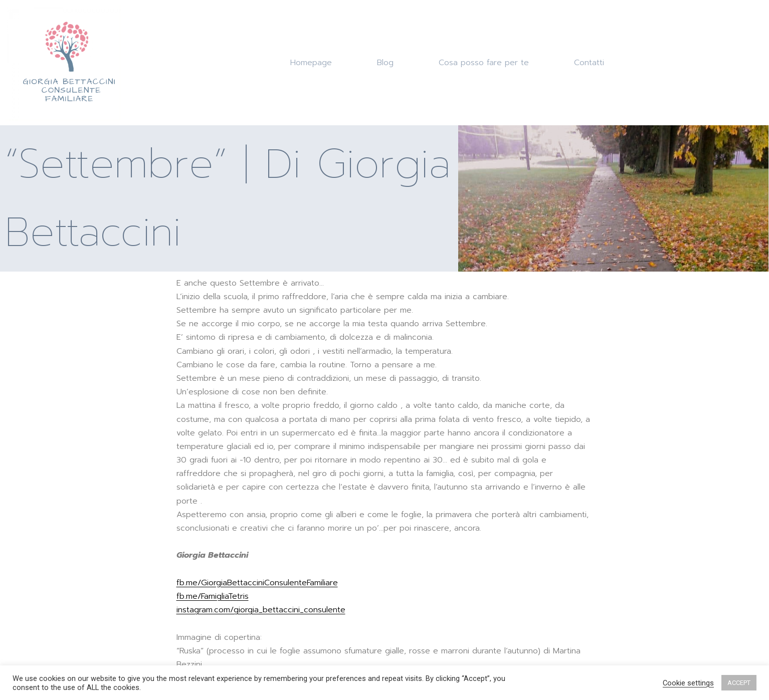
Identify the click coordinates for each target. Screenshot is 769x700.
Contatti (589, 63)
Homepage (311, 63)
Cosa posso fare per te (484, 63)
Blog (385, 63)
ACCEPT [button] (739, 683)
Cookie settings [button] (688, 683)
